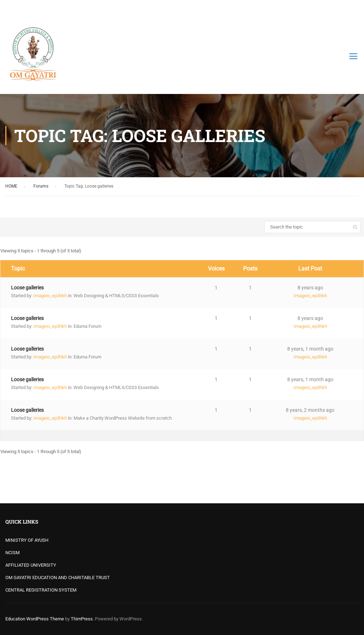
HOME (11, 186)
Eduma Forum (87, 326)
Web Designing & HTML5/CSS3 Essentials (116, 296)
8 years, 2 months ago (310, 410)
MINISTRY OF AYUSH (27, 540)
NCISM (12, 553)
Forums (41, 186)
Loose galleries (27, 288)
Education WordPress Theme (35, 619)
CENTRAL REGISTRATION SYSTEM (41, 590)
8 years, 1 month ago (310, 349)
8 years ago (310, 288)
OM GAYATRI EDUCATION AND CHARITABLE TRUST (58, 578)
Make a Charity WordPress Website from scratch (123, 418)
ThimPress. (82, 619)
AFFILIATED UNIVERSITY (31, 565)
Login (352, 9)
